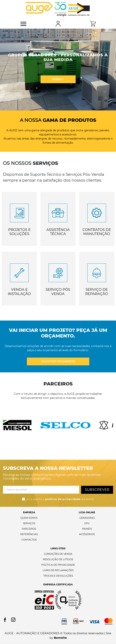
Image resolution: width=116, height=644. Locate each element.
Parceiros (29, 529)
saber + (58, 79)
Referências (29, 534)
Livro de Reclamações (58, 570)
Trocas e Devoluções (58, 576)
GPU (87, 523)
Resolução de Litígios (58, 559)
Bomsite (60, 638)
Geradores (87, 518)
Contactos (29, 540)
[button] (6, 70)
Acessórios (87, 534)
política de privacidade (63, 499)
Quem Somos (29, 518)
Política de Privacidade (58, 565)
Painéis (87, 529)
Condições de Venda (58, 554)
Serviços (29, 523)
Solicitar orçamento (58, 361)
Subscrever (97, 490)
